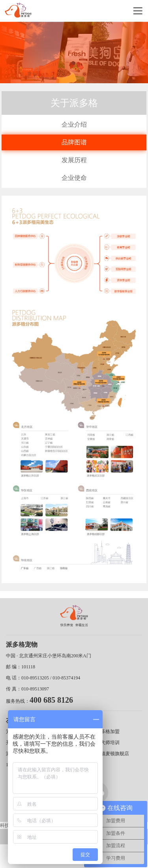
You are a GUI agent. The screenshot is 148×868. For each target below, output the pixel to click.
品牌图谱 (74, 142)
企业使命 (74, 178)
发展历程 (74, 160)
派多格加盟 (108, 731)
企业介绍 (74, 124)
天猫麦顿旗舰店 (112, 754)
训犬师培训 (108, 743)
